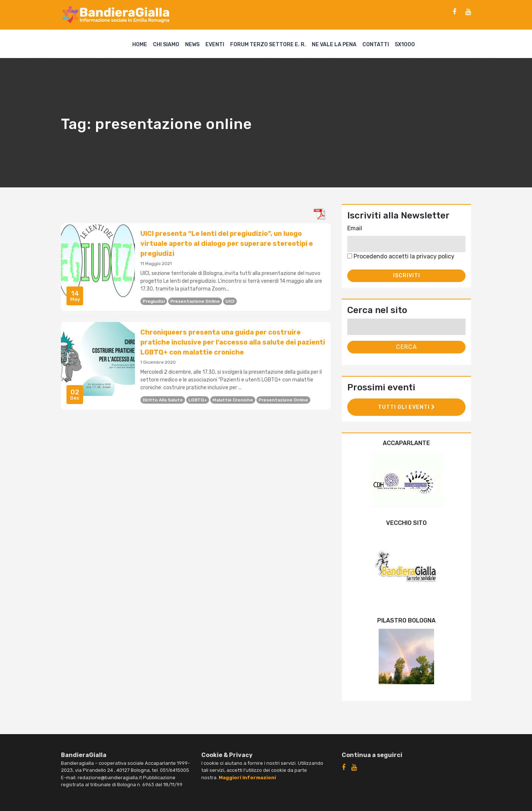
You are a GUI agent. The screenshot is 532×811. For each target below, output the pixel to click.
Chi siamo (166, 45)
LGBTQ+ (198, 400)
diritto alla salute (163, 400)
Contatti (376, 45)
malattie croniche (233, 400)
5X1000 (405, 45)
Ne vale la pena (334, 45)
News (192, 45)
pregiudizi (154, 301)
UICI (230, 301)
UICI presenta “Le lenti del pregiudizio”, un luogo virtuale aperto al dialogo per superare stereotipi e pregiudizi (227, 244)
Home (140, 45)
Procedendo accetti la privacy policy (401, 256)
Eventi (215, 45)
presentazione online (195, 301)
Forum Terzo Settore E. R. (268, 45)
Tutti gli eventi (407, 407)
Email (355, 228)
